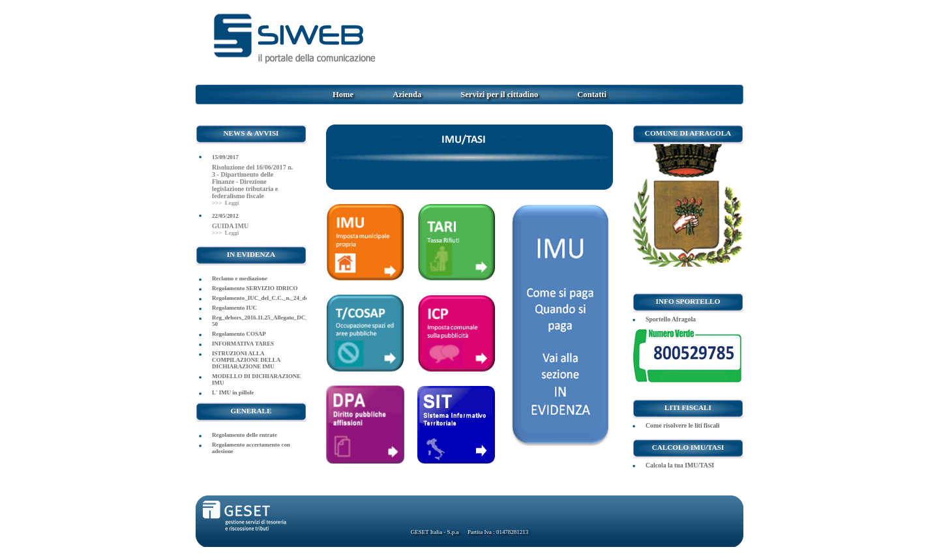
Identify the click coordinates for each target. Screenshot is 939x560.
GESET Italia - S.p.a (435, 532)
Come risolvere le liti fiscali (683, 425)
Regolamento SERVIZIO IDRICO (255, 288)
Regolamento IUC (234, 308)
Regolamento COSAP (239, 334)
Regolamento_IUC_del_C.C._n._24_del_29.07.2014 (259, 298)
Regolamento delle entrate (245, 435)
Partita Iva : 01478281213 (498, 532)
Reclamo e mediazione (240, 278)
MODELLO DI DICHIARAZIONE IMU (256, 379)
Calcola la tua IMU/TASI (680, 465)
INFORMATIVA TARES (243, 344)
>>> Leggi (225, 203)
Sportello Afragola (671, 319)
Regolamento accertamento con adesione (251, 448)
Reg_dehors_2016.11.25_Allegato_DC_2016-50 (259, 321)
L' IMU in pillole (233, 392)
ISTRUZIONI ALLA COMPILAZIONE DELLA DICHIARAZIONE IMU (246, 360)
